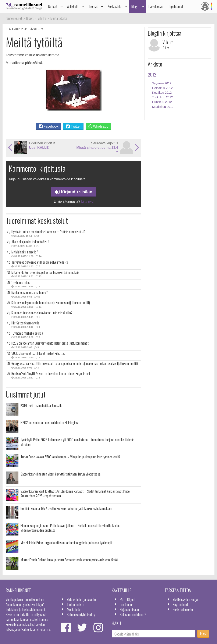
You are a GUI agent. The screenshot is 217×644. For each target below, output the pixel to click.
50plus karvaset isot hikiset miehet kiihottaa (38, 353)
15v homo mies (21, 282)
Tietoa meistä (75, 604)
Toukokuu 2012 (163, 97)
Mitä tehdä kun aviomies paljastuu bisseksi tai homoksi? (45, 272)
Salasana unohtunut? (133, 614)
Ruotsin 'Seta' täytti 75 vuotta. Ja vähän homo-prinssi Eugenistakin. (52, 374)
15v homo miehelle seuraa (27, 333)
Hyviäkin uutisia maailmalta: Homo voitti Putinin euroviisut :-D (48, 232)
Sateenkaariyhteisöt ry (81, 614)
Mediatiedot (74, 609)
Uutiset (53, 6)
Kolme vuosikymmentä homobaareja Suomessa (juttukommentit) (51, 303)
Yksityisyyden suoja (185, 599)
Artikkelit (73, 6)
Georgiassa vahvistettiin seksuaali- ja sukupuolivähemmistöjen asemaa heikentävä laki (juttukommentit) (75, 363)
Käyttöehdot (180, 604)
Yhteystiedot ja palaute (81, 599)
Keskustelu (115, 6)
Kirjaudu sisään (74, 192)
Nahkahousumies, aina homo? (30, 292)
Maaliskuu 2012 (163, 107)
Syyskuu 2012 (162, 83)
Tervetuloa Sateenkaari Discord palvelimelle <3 (40, 262)
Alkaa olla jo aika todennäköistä (30, 242)
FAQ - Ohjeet (128, 599)
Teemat (93, 6)
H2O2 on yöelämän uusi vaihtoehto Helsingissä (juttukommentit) (50, 343)
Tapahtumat (176, 6)
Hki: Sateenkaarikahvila (25, 323)
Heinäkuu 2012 (162, 88)
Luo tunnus (127, 604)
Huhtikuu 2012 (162, 102)
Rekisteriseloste (183, 609)
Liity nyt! (87, 201)
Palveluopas (156, 6)
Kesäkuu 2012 (162, 93)
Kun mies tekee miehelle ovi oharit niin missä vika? (42, 313)
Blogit (135, 6)
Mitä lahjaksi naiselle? (25, 252)
